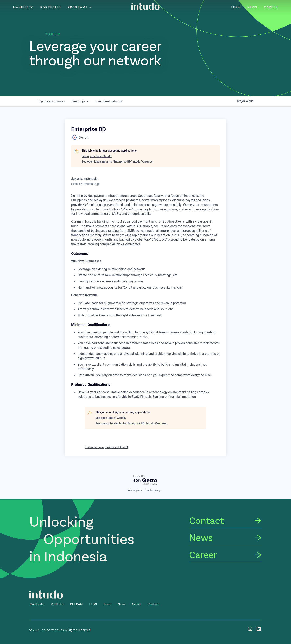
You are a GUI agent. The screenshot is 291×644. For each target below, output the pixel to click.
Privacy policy (135, 491)
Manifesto (23, 7)
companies (51, 101)
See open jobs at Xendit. (97, 156)
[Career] (226, 555)
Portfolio (51, 7)
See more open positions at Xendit (106, 447)
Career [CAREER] (271, 7)
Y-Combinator (130, 244)
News (252, 7)
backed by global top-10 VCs (140, 240)
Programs (80, 7)
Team (236, 7)
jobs (80, 101)
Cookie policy (153, 491)
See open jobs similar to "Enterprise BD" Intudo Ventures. (118, 162)
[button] (37, 604)
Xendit (76, 196)
